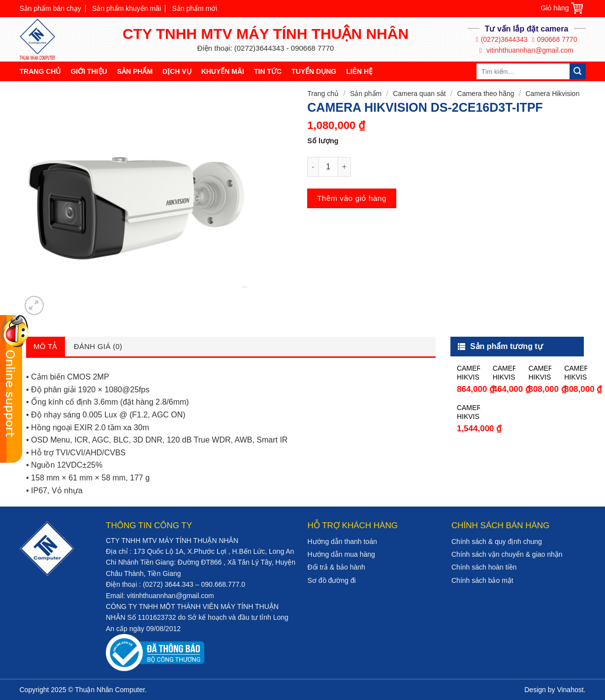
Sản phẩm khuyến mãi (127, 8)
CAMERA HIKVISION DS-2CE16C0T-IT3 (576, 373)
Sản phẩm (135, 71)
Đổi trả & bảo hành (336, 567)
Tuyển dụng (314, 71)
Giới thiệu (89, 71)
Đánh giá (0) (98, 346)
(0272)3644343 (502, 40)
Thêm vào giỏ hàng (352, 198)
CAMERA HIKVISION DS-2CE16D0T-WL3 (468, 412)
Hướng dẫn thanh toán (342, 541)
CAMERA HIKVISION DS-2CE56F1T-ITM (468, 373)
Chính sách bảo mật (482, 580)
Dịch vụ (177, 71)
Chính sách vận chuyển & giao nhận (507, 554)
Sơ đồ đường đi (332, 580)
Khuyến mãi (223, 71)
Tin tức (268, 71)
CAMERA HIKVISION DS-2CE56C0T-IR (504, 373)
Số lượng (323, 141)
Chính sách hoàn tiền (484, 567)
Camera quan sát (419, 94)
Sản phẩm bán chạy (50, 8)
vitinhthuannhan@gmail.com (526, 50)
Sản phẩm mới (194, 8)
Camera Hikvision (552, 94)
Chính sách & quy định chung (497, 541)
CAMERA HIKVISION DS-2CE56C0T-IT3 (540, 373)
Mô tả (46, 346)
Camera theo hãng (486, 94)
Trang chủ (40, 71)
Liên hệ (359, 71)
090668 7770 (555, 40)
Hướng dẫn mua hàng (341, 554)
